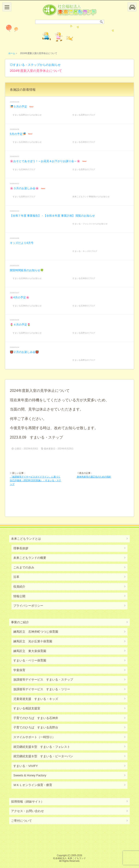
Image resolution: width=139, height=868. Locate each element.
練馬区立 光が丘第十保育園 (33, 641)
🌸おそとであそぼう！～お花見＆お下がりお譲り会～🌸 (45, 161)
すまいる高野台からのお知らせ (27, 115)
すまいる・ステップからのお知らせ (37, 65)
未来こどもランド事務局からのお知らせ (91, 197)
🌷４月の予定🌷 (20, 325)
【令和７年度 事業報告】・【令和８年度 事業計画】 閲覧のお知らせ (52, 216)
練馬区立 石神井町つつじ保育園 (36, 632)
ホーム (12, 53)
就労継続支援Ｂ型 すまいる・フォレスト (42, 747)
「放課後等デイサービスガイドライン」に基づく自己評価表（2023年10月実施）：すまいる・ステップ (35, 480)
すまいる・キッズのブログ (85, 251)
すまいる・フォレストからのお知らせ (90, 224)
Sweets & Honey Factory (30, 775)
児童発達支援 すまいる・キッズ (36, 699)
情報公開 (19, 596)
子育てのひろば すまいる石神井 (36, 718)
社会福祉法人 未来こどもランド (69, 858)
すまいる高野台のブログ (84, 115)
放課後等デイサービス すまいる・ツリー (42, 689)
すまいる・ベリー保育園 (30, 660)
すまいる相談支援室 (27, 708)
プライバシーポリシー (28, 606)
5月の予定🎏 (18, 134)
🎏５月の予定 (18, 107)
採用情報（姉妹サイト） (27, 802)
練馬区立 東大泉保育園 (30, 651)
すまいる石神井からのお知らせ (27, 142)
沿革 (16, 577)
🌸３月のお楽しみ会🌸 (24, 188)
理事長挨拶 (21, 548)
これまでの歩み (24, 567)
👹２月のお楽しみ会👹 (24, 352)
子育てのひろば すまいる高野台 (36, 727)
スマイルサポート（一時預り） (34, 737)
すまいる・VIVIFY (26, 766)
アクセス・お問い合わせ (27, 811)
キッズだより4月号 (22, 243)
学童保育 (19, 670)
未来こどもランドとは (26, 539)
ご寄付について (21, 821)
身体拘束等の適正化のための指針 (94, 477)
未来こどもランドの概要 (30, 558)
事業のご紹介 (20, 622)
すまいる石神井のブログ (84, 142)
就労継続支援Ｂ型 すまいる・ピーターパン (43, 756)
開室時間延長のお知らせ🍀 (27, 270)
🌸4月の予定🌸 (20, 297)
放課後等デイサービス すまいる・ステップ (43, 680)
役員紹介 (19, 587)
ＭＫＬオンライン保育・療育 (33, 785)
